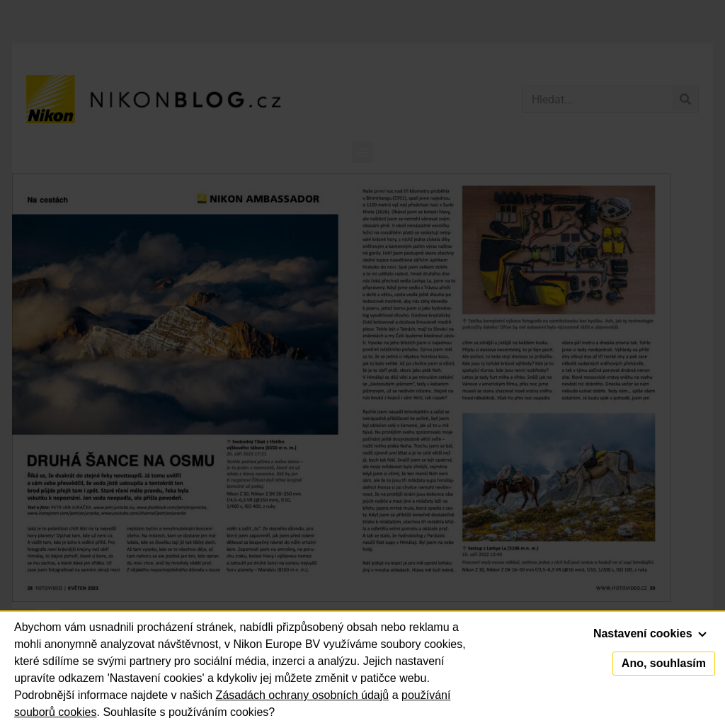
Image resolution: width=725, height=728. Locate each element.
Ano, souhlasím (664, 663)
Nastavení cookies (650, 633)
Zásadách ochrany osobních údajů (303, 695)
